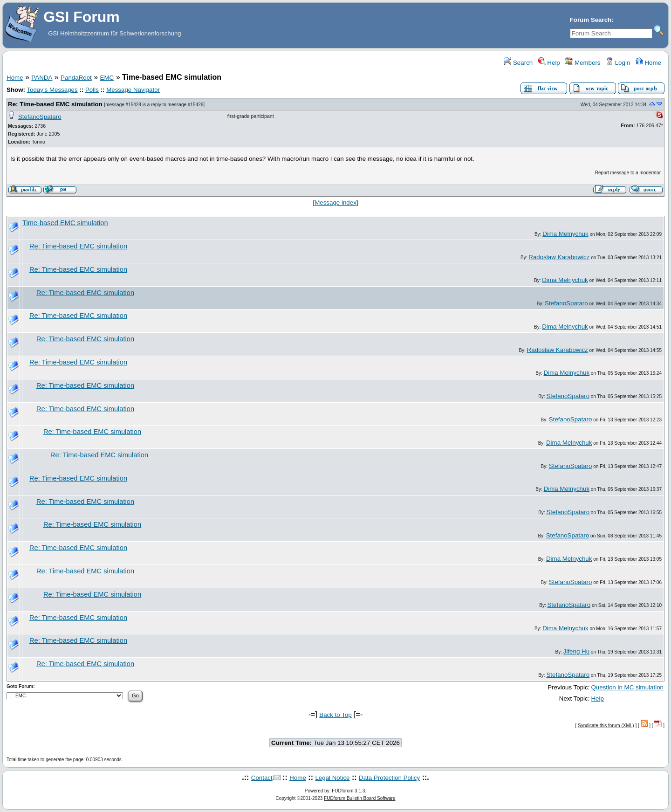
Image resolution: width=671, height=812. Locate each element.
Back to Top (335, 715)
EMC (107, 78)
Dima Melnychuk (565, 234)
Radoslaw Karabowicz (559, 257)
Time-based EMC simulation (65, 223)
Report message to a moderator (628, 173)
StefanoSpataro (40, 117)
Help (549, 63)
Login (618, 63)
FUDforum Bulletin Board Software (359, 798)
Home (648, 63)
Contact (262, 778)
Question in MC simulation (627, 687)
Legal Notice (332, 778)
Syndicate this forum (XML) (606, 726)
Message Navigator (133, 90)
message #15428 (123, 105)
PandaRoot (76, 78)
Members (583, 63)
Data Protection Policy (389, 778)
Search (518, 63)
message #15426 (186, 105)
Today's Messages (52, 90)
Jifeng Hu (576, 651)
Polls (92, 90)
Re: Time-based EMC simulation (55, 104)
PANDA (42, 78)
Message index (335, 203)
